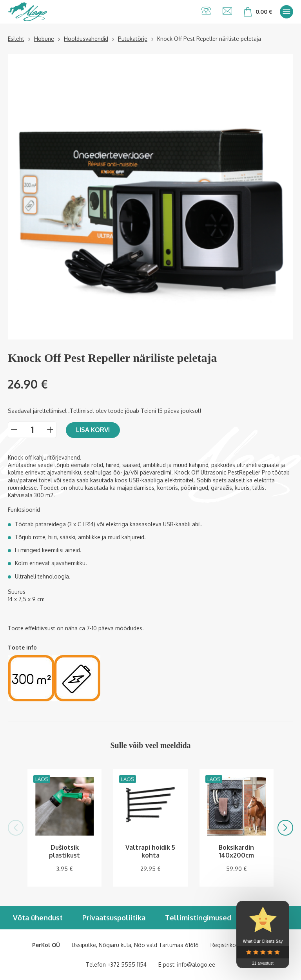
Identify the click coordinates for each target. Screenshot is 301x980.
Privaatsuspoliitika (114, 918)
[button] (16, 828)
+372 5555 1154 (127, 964)
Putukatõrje (133, 39)
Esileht (16, 39)
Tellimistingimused (198, 918)
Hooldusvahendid (86, 39)
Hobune (44, 39)
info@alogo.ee (196, 964)
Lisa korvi (93, 430)
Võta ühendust (38, 918)
